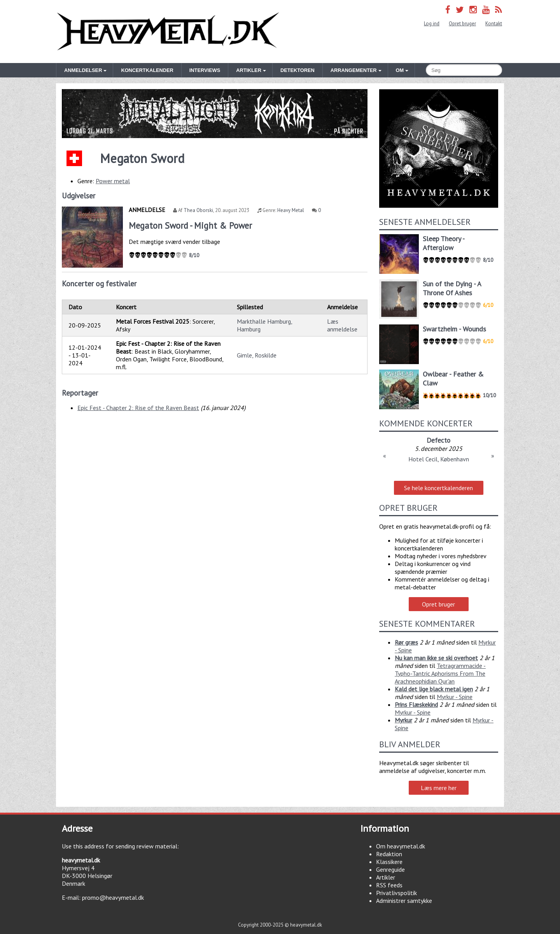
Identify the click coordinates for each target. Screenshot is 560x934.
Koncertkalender (147, 70)
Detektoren (297, 70)
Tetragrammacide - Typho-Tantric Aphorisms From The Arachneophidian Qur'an (440, 673)
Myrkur (403, 720)
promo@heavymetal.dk (113, 897)
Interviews (205, 70)
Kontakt (494, 24)
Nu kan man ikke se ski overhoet (436, 658)
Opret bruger (462, 24)
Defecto (438, 440)
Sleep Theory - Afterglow (444, 243)
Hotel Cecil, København (439, 459)
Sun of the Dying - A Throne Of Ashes (452, 288)
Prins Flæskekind (416, 704)
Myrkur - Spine (455, 697)
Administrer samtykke (404, 901)
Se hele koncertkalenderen (438, 488)
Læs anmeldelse (342, 325)
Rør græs (406, 642)
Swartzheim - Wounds (454, 329)
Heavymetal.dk (168, 32)
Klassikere (389, 862)
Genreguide (390, 869)
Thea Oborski (198, 210)
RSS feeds (389, 885)
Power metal (113, 181)
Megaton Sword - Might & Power (190, 225)
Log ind (432, 24)
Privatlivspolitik (396, 893)
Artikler (386, 877)
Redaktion (389, 854)
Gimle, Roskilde (257, 355)
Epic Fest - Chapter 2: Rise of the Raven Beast (138, 408)
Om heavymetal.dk (401, 846)
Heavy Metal (291, 210)
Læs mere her (439, 788)
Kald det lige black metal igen (434, 689)
